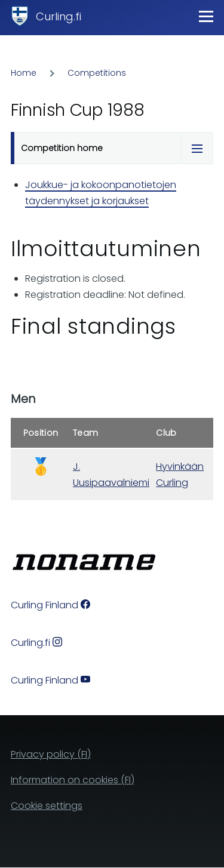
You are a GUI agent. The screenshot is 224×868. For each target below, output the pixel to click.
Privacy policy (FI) (51, 754)
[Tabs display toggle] (197, 148)
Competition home (62, 148)
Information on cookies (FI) (73, 780)
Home (24, 73)
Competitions (97, 73)
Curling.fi (59, 16)
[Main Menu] (206, 16)
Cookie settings (47, 806)
